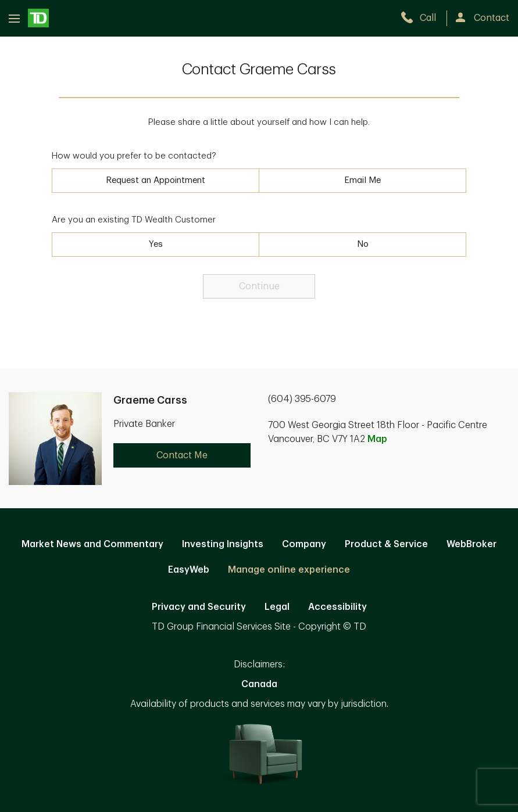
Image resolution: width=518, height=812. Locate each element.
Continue (259, 286)
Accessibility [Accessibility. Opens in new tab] (337, 607)
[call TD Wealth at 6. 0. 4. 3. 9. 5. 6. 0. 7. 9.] (424, 18)
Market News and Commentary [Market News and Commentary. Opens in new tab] (92, 544)
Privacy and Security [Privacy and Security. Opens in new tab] (199, 607)
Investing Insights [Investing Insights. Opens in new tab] (223, 544)
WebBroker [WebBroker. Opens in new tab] (471, 544)
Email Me (362, 180)
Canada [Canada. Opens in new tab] (259, 684)
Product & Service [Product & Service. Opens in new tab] (386, 544)
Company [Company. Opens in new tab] (304, 544)
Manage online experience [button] (289, 570)
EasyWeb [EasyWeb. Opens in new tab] (189, 570)
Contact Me (182, 455)
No (363, 244)
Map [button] (377, 439)
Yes (156, 244)
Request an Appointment (156, 180)
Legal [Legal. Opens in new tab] (277, 607)
